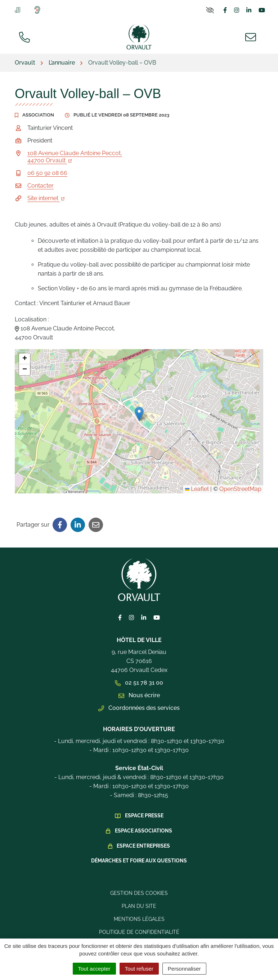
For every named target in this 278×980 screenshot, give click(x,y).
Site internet (46, 198)
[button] (139, 414)
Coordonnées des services (139, 708)
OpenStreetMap (240, 489)
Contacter (41, 186)
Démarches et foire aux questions (139, 861)
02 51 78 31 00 (139, 683)
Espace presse (144, 816)
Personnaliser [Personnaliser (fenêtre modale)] (184, 969)
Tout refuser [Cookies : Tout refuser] (139, 969)
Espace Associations (144, 831)
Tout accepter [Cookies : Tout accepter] (94, 969)
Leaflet (197, 489)
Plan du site (139, 906)
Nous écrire (139, 695)
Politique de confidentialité (139, 932)
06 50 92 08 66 (47, 173)
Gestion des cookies (139, 893)
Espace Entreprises (143, 846)
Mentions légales (139, 919)
